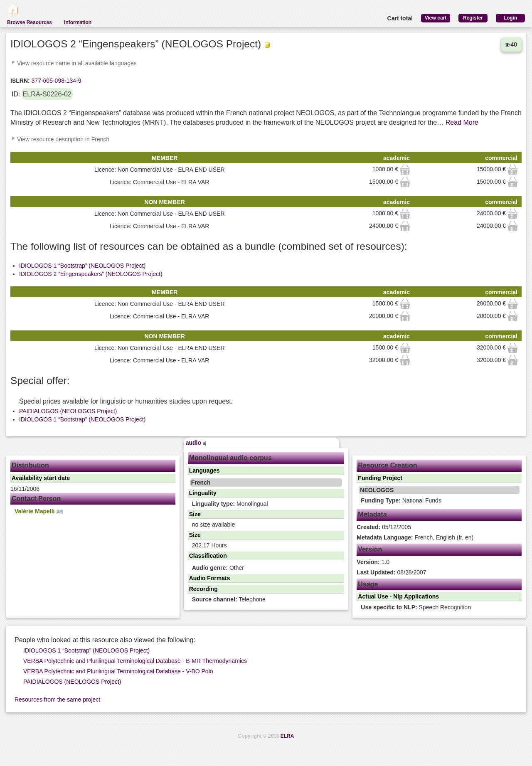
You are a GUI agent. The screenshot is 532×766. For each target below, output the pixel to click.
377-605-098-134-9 (56, 81)
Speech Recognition (416, 607)
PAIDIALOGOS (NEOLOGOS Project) (68, 411)
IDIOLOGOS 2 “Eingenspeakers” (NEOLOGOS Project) (91, 274)
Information (78, 22)
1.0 (373, 562)
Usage (368, 584)
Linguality (203, 493)
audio (196, 443)
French (201, 483)
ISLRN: (20, 81)
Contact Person (36, 499)
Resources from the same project (57, 699)
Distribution (30, 465)
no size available (214, 525)
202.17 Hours (209, 545)
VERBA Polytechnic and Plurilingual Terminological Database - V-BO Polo (118, 671)
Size (195, 514)
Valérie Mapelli (39, 511)
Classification (208, 556)
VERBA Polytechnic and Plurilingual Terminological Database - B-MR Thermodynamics (135, 661)
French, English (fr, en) (415, 537)
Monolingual (230, 504)
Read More (462, 122)
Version (370, 549)
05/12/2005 (384, 527)
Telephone (229, 599)
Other (218, 568)
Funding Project (380, 478)
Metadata (372, 514)
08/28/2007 (391, 572)
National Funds (401, 500)
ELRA (287, 736)
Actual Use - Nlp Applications (398, 596)
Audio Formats (210, 578)
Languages (204, 470)
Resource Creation (387, 465)
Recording (203, 589)
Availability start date (41, 478)
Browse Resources (30, 22)
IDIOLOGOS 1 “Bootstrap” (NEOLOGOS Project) (82, 266)
